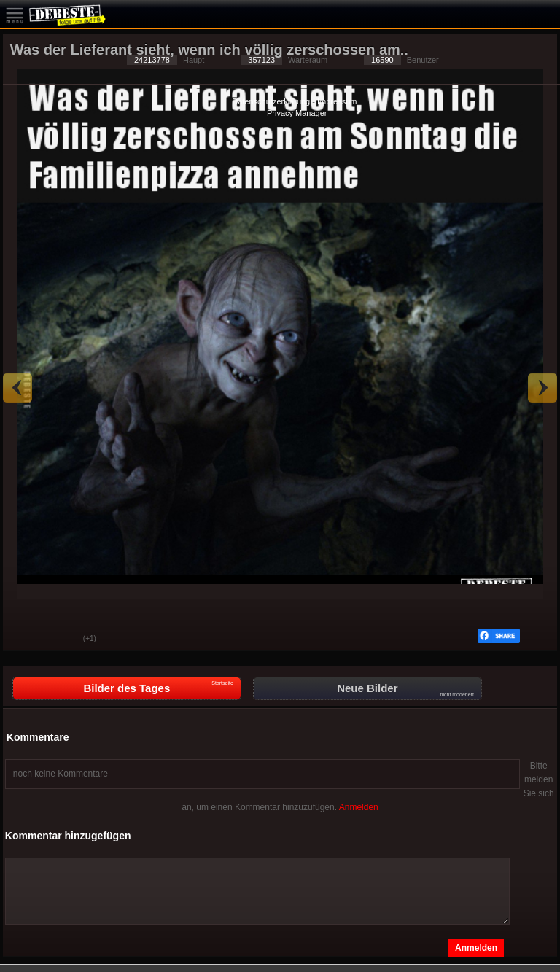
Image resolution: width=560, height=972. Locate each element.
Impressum (337, 101)
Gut (25, 639)
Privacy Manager (297, 113)
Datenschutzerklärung (271, 101)
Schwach (61, 639)
